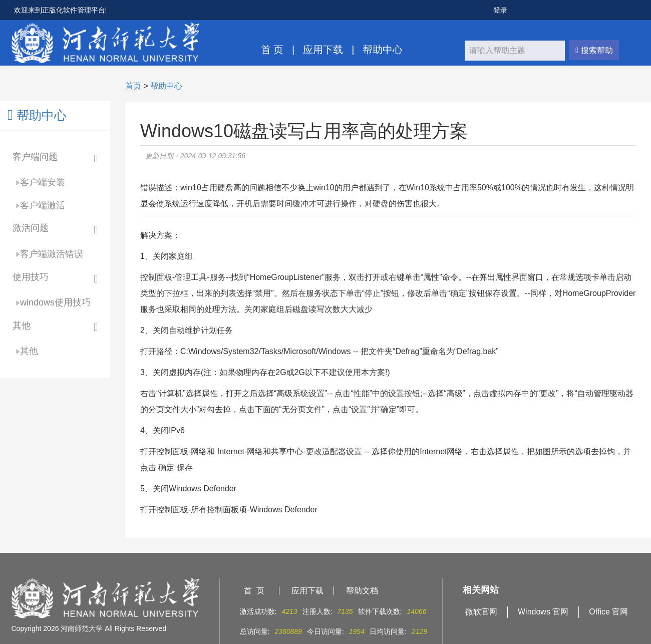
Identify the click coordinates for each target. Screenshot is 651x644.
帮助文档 (362, 591)
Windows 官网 (543, 612)
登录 (500, 10)
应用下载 (323, 50)
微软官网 (481, 612)
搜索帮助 (594, 50)
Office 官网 (608, 612)
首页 (133, 86)
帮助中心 (383, 50)
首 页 (272, 50)
